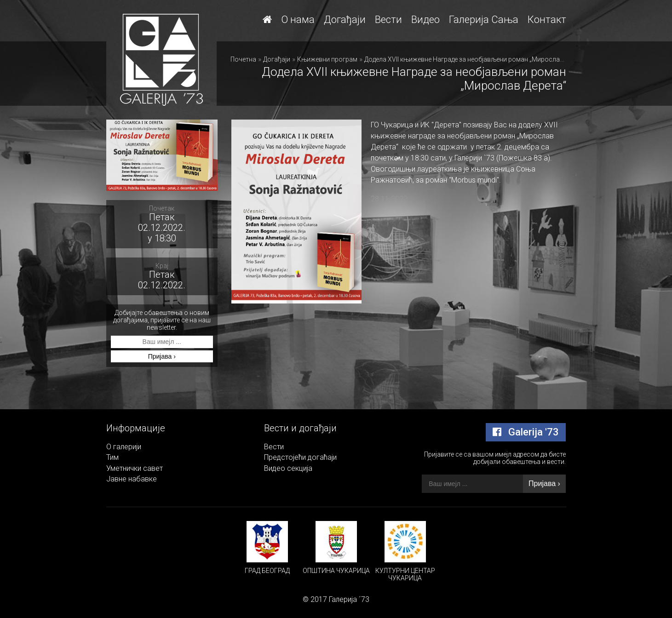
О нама (298, 20)
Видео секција (288, 468)
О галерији (124, 447)
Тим (112, 457)
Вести (388, 20)
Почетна (243, 59)
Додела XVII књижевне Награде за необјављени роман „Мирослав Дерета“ (476, 59)
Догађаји (345, 20)
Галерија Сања (484, 20)
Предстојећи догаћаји (300, 457)
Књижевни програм (327, 59)
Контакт (547, 20)
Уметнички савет (135, 468)
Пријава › (162, 356)
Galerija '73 (526, 432)
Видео (425, 20)
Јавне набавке (132, 479)
